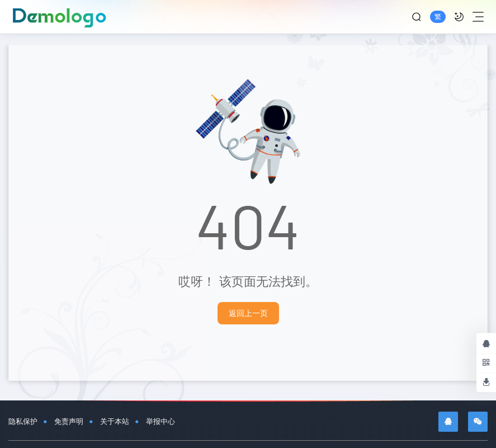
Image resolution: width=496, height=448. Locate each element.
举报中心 (160, 421)
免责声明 (69, 421)
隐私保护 (23, 421)
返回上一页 (248, 313)
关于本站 (115, 421)
